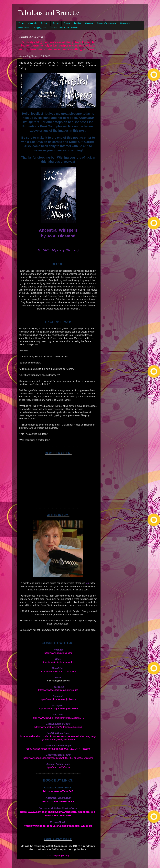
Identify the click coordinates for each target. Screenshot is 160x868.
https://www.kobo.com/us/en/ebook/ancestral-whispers (58, 826)
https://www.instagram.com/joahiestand (58, 709)
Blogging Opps (40, 28)
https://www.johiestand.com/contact (58, 671)
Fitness (67, 23)
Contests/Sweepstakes (107, 23)
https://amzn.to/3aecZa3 (58, 791)
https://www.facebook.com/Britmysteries (58, 690)
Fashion (78, 23)
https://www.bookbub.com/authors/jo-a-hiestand (58, 727)
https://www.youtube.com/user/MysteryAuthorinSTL (58, 718)
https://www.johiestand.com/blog (58, 662)
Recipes (56, 23)
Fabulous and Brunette (49, 13)
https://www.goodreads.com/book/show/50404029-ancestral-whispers (58, 758)
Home (21, 23)
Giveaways (125, 23)
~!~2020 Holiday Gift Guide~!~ (64, 28)
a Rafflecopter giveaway (58, 856)
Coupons (89, 23)
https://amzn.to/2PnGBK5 (58, 802)
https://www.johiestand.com (58, 653)
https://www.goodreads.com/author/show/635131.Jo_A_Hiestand (58, 749)
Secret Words (24, 28)
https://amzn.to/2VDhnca (58, 767)
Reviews (45, 23)
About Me (32, 23)
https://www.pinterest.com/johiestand (58, 699)
